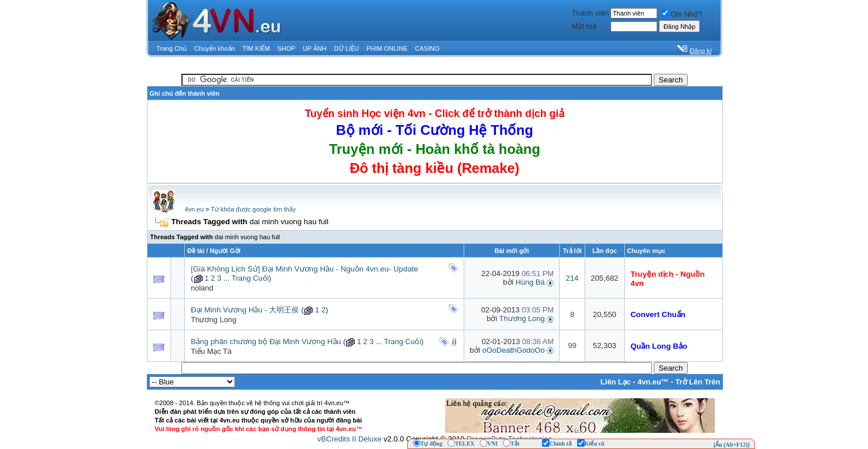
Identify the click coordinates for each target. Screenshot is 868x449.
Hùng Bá (530, 282)
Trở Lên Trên (698, 382)
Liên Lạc (616, 382)
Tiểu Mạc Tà (211, 351)
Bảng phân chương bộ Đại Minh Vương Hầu (266, 342)
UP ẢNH (315, 48)
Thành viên (590, 13)
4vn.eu (194, 209)
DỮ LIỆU (346, 48)
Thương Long (213, 320)
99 (572, 346)
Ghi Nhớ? (682, 14)
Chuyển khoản (215, 48)
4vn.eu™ (653, 382)
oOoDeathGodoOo (513, 350)
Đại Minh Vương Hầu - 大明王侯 (245, 310)
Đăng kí (701, 51)
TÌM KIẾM (256, 48)
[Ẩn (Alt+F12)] (732, 445)
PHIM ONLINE (387, 48)
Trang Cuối (250, 278)
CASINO (427, 48)
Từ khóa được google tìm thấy (253, 209)
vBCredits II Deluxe (349, 439)
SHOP (286, 48)
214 (572, 278)
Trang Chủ (172, 48)
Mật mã (584, 26)
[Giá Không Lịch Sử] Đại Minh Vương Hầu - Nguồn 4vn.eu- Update (304, 269)
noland (202, 288)
